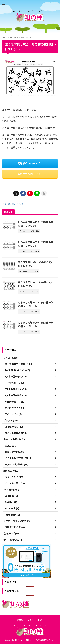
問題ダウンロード (29, 163)
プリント (20, 204)
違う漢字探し (10, 204)
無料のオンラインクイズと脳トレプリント (30, 625)
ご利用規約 (20, 620)
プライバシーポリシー (36, 620)
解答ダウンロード (29, 174)
